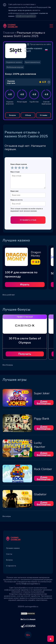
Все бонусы (8, 365)
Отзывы (43, 115)
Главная (9, 33)
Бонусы (12, 115)
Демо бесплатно (44, 403)
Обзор (28, 115)
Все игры (7, 516)
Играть (25, 284)
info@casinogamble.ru (26, 16)
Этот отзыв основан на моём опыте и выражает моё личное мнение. (27, 210)
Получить (25, 354)
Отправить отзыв (28, 220)
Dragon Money (36, 254)
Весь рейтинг (9, 295)
